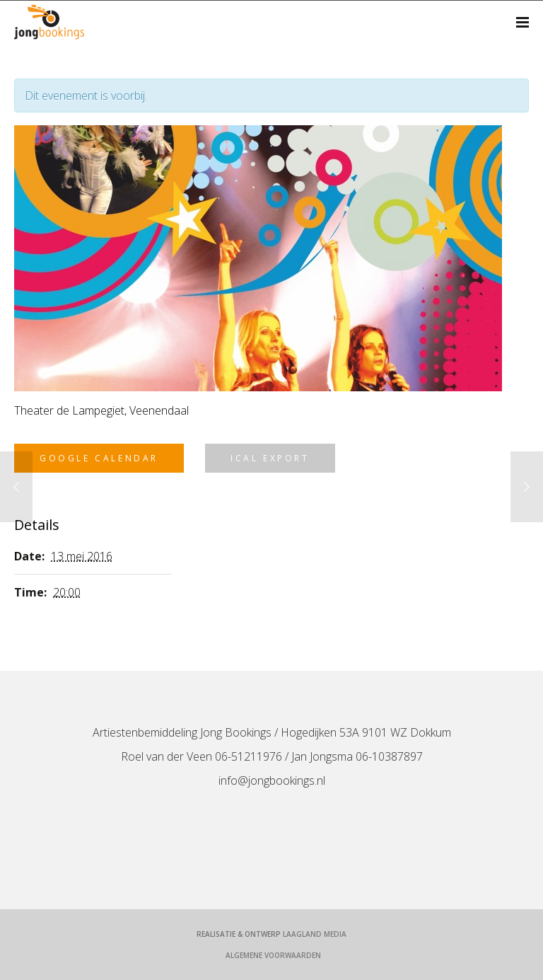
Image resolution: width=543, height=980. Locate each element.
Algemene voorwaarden (273, 955)
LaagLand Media (315, 934)
